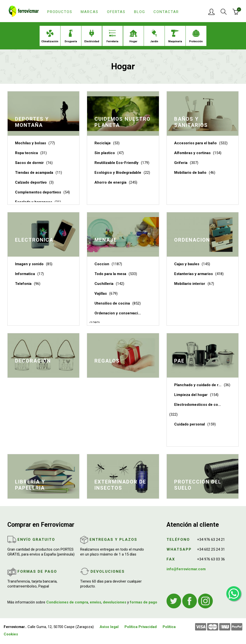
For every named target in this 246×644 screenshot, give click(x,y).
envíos (95, 602)
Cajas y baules (187, 264)
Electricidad (92, 36)
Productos (60, 12)
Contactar (166, 12)
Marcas (90, 12)
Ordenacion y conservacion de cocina (118, 313)
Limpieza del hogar (191, 395)
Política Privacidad (141, 627)
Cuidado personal (190, 424)
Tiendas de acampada (34, 173)
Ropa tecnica (26, 153)
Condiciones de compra (67, 602)
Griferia (181, 163)
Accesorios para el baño (195, 143)
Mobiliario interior (190, 284)
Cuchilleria (104, 284)
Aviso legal (109, 627)
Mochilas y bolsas (31, 143)
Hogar (133, 36)
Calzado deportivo (31, 182)
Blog (140, 12)
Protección (196, 36)
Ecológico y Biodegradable (118, 173)
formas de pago (144, 602)
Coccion (102, 264)
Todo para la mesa (110, 274)
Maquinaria (175, 36)
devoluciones (115, 602)
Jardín (154, 36)
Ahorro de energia (110, 182)
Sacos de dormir (29, 163)
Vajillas (101, 293)
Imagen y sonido (29, 264)
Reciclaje (103, 143)
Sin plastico (105, 153)
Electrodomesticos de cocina (198, 405)
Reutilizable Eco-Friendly (116, 163)
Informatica (25, 274)
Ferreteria (112, 36)
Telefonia (23, 284)
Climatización (50, 36)
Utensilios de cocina (112, 303)
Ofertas (116, 12)
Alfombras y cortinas (192, 153)
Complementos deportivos (38, 192)
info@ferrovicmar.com (186, 569)
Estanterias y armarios (193, 274)
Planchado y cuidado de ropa (198, 385)
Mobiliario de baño (190, 173)
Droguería (71, 36)
